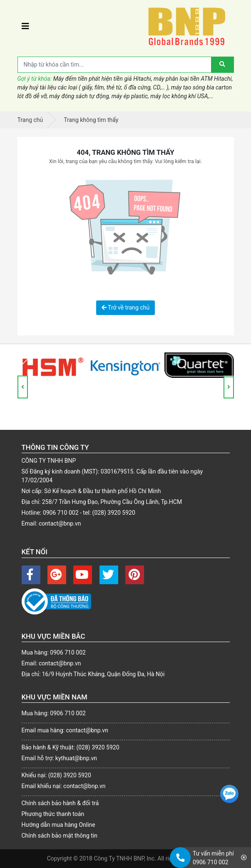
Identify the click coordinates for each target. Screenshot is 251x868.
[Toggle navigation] (25, 26)
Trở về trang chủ (125, 308)
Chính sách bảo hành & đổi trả (60, 803)
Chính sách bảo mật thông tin (60, 836)
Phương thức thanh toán (53, 814)
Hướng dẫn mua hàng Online (58, 825)
